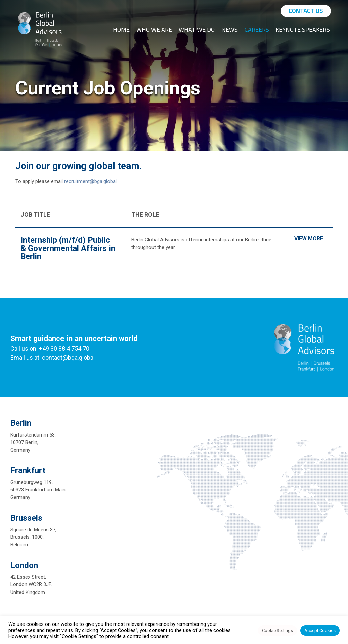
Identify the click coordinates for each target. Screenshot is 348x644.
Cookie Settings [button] (277, 630)
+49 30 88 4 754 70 (64, 349)
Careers (257, 29)
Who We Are (154, 29)
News (230, 29)
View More (309, 239)
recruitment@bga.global (90, 181)
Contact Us (306, 11)
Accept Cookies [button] (320, 630)
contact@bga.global (68, 358)
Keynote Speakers (303, 29)
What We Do (197, 29)
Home (121, 29)
